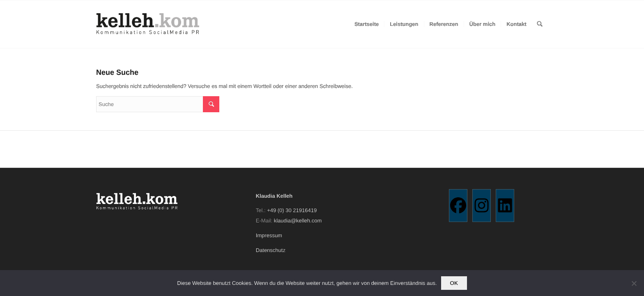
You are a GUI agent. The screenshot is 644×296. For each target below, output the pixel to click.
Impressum (269, 235)
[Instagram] (482, 206)
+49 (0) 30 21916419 (292, 210)
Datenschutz (271, 250)
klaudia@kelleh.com (298, 221)
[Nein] (634, 283)
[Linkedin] (505, 206)
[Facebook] (458, 206)
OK (454, 283)
